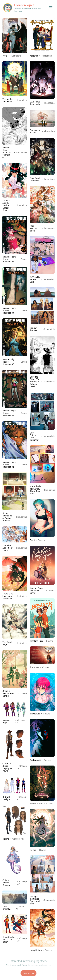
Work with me (28, 973)
